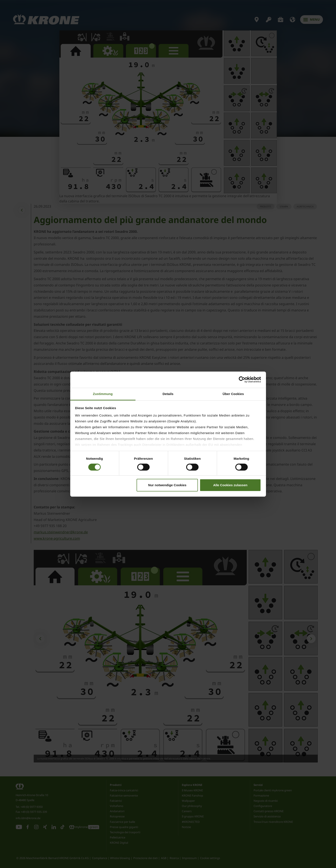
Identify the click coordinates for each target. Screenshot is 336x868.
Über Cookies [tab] (233, 394)
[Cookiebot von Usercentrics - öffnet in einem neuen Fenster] (242, 380)
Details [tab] (168, 394)
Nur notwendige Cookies (167, 485)
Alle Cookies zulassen (230, 485)
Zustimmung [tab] (103, 394)
